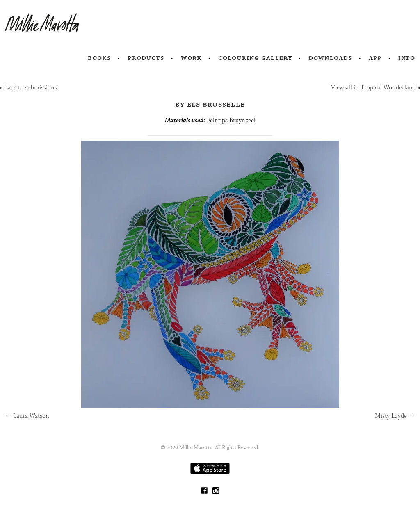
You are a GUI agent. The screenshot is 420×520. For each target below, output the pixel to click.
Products (146, 58)
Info (407, 58)
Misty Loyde (395, 416)
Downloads (330, 58)
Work (191, 58)
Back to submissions (31, 88)
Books (100, 58)
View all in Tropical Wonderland (373, 88)
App (375, 58)
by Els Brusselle (210, 104)
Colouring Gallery (255, 58)
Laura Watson (27, 416)
